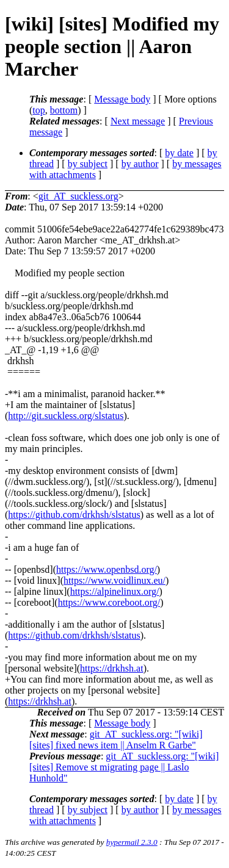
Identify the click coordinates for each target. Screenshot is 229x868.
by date (179, 153)
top (38, 110)
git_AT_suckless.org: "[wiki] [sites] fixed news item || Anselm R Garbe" (116, 740)
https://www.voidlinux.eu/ (114, 580)
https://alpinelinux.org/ (115, 591)
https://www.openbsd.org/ (107, 569)
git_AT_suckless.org (78, 196)
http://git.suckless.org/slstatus (66, 416)
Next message (138, 121)
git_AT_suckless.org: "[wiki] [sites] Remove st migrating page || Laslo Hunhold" (124, 767)
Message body (122, 99)
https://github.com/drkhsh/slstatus (74, 515)
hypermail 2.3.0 (132, 842)
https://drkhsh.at (112, 668)
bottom (64, 110)
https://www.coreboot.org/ (109, 602)
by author (140, 164)
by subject (88, 164)
